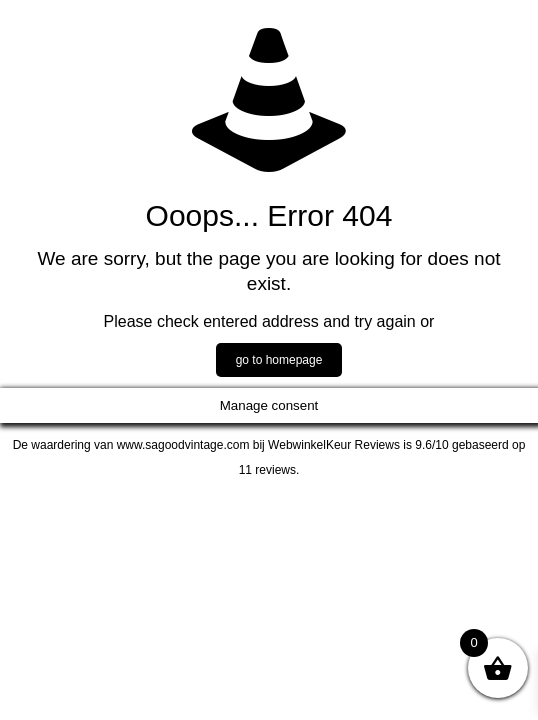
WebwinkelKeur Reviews (334, 445)
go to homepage (279, 360)
